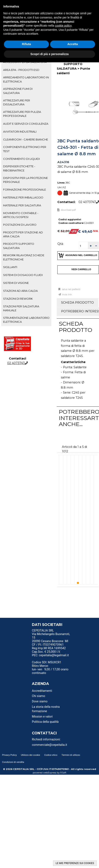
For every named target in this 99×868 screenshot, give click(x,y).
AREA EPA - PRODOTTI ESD (21, 70)
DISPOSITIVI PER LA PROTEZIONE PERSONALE (25, 180)
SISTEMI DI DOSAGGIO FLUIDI (23, 275)
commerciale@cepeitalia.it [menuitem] (49, 745)
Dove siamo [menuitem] (40, 701)
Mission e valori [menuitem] (42, 717)
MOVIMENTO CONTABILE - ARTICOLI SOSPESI (21, 215)
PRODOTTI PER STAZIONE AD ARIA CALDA (23, 234)
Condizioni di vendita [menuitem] (13, 762)
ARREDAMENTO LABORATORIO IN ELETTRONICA (26, 79)
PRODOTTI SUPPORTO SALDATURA (19, 246)
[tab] (26, 70)
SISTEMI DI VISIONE (16, 283)
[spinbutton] (83, 246)
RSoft (63, 773)
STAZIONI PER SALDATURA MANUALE (21, 308)
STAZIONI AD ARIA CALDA (20, 291)
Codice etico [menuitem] (51, 755)
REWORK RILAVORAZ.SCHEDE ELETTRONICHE (24, 257)
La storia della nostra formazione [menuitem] (46, 709)
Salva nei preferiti (71, 289)
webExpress (50, 773)
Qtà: (60, 244)
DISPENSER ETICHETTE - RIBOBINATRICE (19, 168)
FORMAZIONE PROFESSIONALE (25, 190)
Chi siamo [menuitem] (39, 696)
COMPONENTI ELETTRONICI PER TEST (25, 149)
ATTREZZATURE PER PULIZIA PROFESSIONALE (22, 114)
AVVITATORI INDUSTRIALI (20, 132)
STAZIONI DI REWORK (18, 299)
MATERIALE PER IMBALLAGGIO (23, 197)
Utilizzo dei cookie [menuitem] (31, 755)
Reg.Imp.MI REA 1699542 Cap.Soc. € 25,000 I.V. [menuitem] (49, 650)
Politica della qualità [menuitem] (45, 722)
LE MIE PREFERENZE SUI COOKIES (75, 863)
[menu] (52, 631)
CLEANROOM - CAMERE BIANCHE (26, 139)
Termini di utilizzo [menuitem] (71, 755)
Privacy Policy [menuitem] (9, 755)
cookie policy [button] (63, 26)
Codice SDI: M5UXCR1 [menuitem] (47, 662)
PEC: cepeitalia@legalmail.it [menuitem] (50, 657)
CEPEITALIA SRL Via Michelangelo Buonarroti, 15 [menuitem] (51, 634)
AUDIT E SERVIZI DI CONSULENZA (26, 124)
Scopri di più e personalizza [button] (49, 54)
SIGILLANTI (10, 267)
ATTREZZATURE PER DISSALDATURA (17, 102)
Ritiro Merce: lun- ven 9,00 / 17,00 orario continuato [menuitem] (50, 669)
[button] (91, 246)
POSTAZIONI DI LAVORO (20, 225)
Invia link (67, 295)
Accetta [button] (73, 44)
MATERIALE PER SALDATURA (22, 205)
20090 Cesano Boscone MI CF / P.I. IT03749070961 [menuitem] (50, 643)
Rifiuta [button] (27, 44)
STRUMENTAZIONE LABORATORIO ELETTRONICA (26, 320)
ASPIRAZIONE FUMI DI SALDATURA (18, 91)
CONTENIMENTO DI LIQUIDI (21, 159)
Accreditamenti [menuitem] (42, 691)
